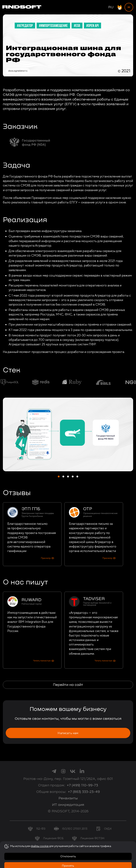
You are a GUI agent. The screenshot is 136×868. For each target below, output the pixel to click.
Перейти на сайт (68, 685)
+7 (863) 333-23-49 (84, 792)
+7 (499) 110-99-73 (82, 785)
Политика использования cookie (69, 861)
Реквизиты (68, 798)
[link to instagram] (63, 771)
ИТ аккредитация (68, 805)
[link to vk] (73, 771)
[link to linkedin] (82, 771)
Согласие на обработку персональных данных (68, 855)
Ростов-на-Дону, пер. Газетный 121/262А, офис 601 (68, 779)
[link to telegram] (54, 771)
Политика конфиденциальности (69, 858)
